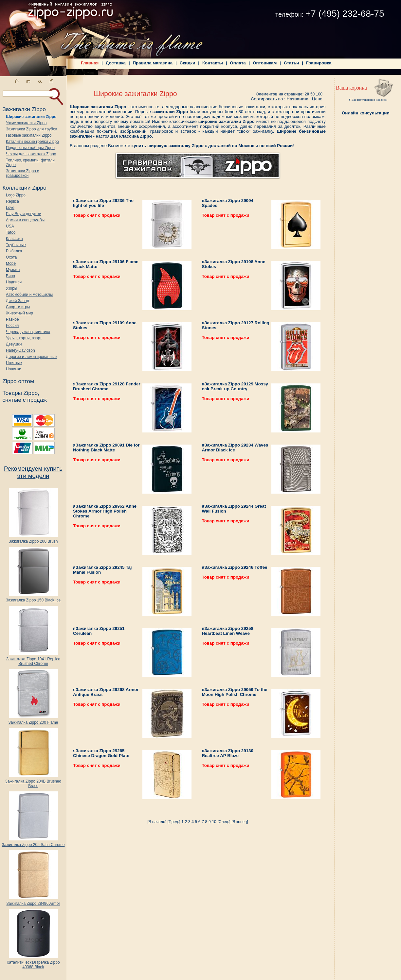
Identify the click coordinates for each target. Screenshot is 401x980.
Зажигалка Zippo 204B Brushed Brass (33, 782)
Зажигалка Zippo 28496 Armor (33, 902)
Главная (90, 63)
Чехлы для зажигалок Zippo (31, 154)
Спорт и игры (18, 307)
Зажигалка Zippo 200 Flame (33, 721)
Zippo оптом (18, 381)
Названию (297, 99)
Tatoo (11, 232)
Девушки (14, 344)
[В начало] (157, 822)
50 (312, 94)
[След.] (224, 822)
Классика (14, 239)
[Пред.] (174, 822)
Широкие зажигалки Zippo (31, 117)
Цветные (14, 363)
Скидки (188, 63)
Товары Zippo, (21, 393)
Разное (12, 319)
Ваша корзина (351, 88)
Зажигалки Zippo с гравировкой (22, 173)
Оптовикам (265, 63)
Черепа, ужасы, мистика (28, 332)
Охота (11, 257)
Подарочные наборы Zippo (30, 148)
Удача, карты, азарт (24, 338)
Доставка (116, 63)
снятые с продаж (25, 400)
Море (11, 263)
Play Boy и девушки (24, 214)
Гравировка (319, 63)
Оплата (238, 63)
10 (214, 822)
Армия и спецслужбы (25, 220)
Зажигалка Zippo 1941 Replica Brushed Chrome (33, 659)
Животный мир (19, 313)
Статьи (291, 63)
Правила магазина (153, 63)
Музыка (13, 270)
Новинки (14, 369)
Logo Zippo (16, 195)
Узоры (11, 288)
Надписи (14, 282)
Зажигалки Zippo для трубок (31, 129)
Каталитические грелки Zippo (32, 142)
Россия (12, 326)
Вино (10, 276)
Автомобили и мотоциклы (29, 295)
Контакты (213, 63)
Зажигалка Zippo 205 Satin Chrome (33, 843)
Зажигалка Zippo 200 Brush (33, 540)
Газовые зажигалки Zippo (29, 135)
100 (319, 94)
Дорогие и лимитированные (31, 357)
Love (10, 208)
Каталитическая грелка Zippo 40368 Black (33, 963)
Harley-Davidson (20, 350)
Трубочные (16, 245)
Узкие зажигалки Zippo (26, 123)
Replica (12, 201)
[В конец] (240, 822)
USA (10, 226)
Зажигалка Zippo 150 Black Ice (33, 598)
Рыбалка (14, 251)
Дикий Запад (18, 301)
